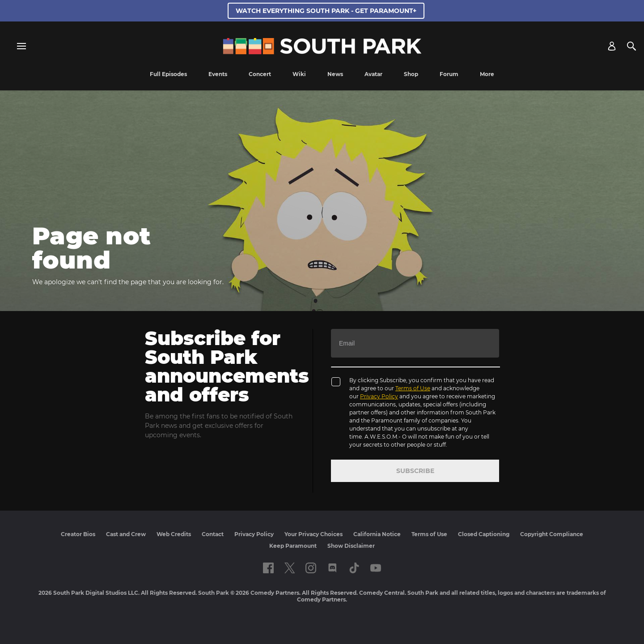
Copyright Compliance (552, 534)
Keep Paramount (293, 546)
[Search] (631, 46)
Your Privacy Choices (314, 534)
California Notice (377, 534)
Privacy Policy (379, 396)
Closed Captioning (484, 534)
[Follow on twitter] (290, 568)
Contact (213, 534)
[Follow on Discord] (333, 568)
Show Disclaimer (351, 546)
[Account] (612, 46)
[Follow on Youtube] (376, 568)
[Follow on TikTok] (354, 568)
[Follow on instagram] (311, 568)
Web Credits (174, 534)
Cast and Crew (126, 534)
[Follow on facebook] (268, 568)
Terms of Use (413, 388)
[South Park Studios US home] (322, 52)
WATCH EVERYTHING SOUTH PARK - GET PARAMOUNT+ (326, 11)
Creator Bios (78, 534)
